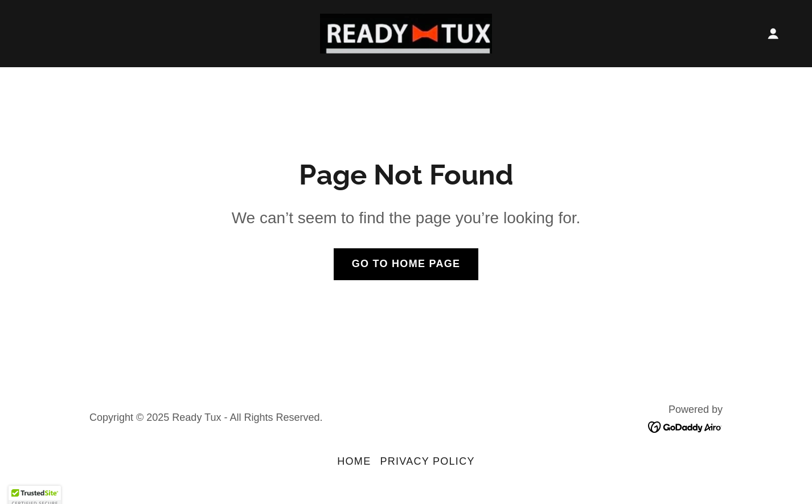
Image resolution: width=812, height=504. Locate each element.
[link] (406, 32)
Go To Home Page (406, 264)
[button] (773, 34)
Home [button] (354, 461)
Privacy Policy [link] (427, 461)
